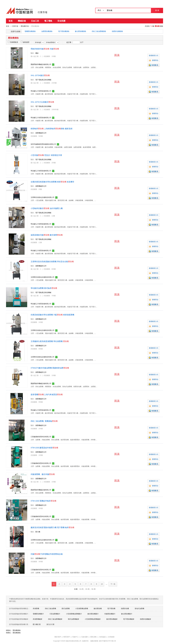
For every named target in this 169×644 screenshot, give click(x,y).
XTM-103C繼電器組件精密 (44, 448)
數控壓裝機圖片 (93, 614)
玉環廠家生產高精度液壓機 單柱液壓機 (50, 341)
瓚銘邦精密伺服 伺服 (45, 49)
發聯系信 (154, 60)
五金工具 (35, 21)
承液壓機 (36, 608)
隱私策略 (93, 637)
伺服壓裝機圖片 (110, 614)
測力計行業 (50, 624)
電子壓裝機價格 (64, 31)
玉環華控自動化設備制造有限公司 (43, 197)
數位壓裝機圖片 (127, 614)
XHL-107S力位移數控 (42, 102)
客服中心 (76, 637)
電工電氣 (48, 21)
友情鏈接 (111, 637)
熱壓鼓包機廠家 (145, 619)
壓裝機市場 (25, 26)
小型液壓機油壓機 (82, 608)
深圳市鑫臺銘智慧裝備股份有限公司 (43, 144)
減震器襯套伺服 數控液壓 (47, 235)
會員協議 (102, 637)
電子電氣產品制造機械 (43, 80)
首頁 (11, 21)
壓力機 (38, 532)
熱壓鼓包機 (125, 608)
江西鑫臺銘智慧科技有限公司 (41, 437)
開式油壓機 (66, 608)
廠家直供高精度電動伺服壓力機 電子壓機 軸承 (52, 527)
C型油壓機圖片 (55, 614)
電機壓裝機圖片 (38, 614)
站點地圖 (84, 637)
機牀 (37, 53)
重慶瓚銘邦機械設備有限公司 (41, 64)
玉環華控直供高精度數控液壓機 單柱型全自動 (52, 261)
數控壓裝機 (98, 608)
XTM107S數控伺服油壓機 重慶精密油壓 (50, 368)
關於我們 (58, 637)
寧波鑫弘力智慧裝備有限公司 (41, 91)
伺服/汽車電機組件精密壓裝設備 (47, 554)
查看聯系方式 (154, 55)
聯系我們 (67, 637)
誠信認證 (25, 42)
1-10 (76, 589)
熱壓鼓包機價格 (117, 31)
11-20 (81, 589)
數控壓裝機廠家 (112, 619)
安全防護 (61, 21)
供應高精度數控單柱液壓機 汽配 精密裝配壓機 (52, 315)
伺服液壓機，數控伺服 (43, 474)
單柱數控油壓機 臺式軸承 (44, 288)
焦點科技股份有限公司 (73, 641)
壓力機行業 (37, 624)
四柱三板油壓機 (50, 608)
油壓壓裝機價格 (47, 31)
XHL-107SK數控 (40, 75)
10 (102, 584)
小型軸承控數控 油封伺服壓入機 (47, 208)
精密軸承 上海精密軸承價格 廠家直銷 (51, 128)
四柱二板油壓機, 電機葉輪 (44, 421)
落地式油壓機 (139, 608)
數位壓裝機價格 (81, 31)
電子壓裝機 (111, 608)
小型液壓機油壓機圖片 (74, 614)
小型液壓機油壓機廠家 (93, 619)
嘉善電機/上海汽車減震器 (47, 394)
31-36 (93, 589)
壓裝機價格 (17, 630)
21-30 (87, 589)
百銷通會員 (13, 42)
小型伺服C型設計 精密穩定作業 (46, 155)
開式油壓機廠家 (74, 619)
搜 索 (157, 10)
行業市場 (43, 12)
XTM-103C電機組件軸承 (43, 501)
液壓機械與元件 (41, 133)
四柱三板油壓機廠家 (55, 619)
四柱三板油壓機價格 (99, 31)
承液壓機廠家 (37, 619)
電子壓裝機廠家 (129, 619)
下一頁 (113, 584)
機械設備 (22, 21)
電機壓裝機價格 (30, 31)
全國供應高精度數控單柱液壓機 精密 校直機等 (52, 182)
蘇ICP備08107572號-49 (108, 641)
